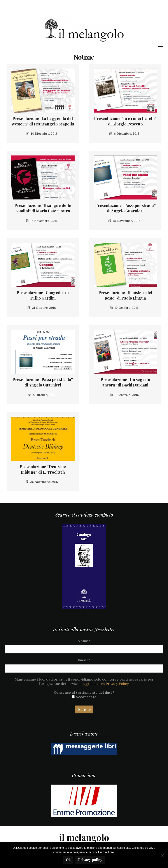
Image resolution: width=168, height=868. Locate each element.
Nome (84, 641)
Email (84, 660)
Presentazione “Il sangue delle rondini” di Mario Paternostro (43, 208)
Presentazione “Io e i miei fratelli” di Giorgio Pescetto (125, 121)
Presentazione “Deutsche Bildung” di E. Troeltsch (43, 469)
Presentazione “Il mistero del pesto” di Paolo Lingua (125, 295)
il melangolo (84, 837)
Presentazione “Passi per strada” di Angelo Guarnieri (125, 208)
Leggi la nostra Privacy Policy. (104, 684)
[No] (163, 855)
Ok (68, 860)
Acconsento (84, 697)
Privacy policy (90, 860)
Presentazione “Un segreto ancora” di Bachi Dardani (125, 382)
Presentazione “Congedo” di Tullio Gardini (43, 295)
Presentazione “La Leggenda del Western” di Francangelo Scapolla (43, 121)
